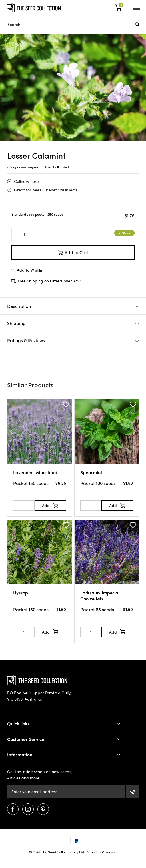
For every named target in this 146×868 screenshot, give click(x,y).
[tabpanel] (73, 87)
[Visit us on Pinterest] (43, 809)
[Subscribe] (132, 791)
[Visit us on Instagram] (28, 809)
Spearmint (91, 472)
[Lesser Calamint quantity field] (24, 234)
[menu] (137, 24)
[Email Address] (66, 791)
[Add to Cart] (50, 506)
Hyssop (21, 593)
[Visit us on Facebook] (13, 809)
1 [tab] (69, 131)
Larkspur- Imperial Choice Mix (100, 596)
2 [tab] (77, 131)
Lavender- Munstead (35, 472)
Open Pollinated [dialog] (56, 167)
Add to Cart (73, 252)
